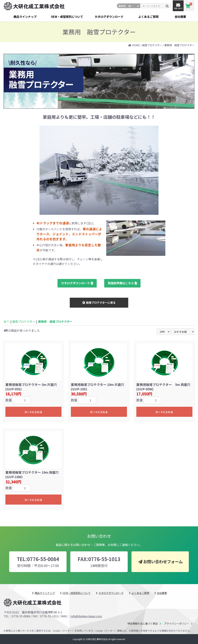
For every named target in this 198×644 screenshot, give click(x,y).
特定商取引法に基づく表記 (143, 624)
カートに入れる (33, 412)
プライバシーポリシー (177, 624)
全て (6, 321)
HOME (136, 45)
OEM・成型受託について (67, 17)
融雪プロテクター (152, 45)
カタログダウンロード (109, 17)
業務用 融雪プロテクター (179, 45)
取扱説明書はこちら (121, 283)
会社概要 (180, 17)
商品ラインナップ (25, 17)
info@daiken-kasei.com (86, 616)
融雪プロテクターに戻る (101, 302)
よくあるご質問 (148, 17)
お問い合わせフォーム (163, 561)
